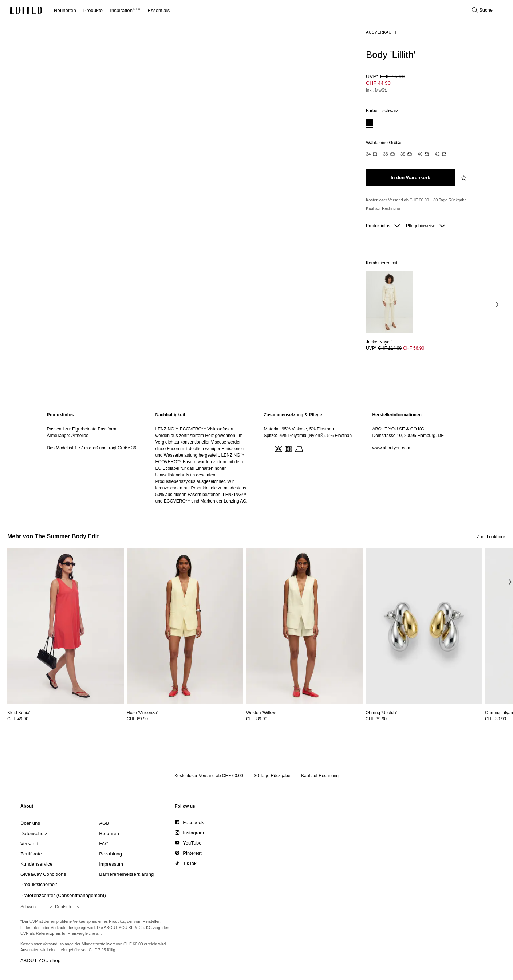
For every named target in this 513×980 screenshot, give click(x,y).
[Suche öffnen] (482, 10)
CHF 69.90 (137, 719)
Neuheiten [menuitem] (65, 10)
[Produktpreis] (433, 84)
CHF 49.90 (18, 719)
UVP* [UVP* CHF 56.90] (385, 76)
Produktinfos (383, 226)
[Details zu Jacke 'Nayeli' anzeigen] (389, 302)
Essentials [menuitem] (159, 10)
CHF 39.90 (376, 719)
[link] (27, 808)
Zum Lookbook (491, 537)
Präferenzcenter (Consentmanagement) (63, 895)
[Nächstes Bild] (497, 304)
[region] (94, 458)
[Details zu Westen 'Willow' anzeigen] (304, 626)
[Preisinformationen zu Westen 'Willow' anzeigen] (304, 719)
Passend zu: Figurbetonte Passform (82, 429)
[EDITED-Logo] (26, 10)
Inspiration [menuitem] (125, 10)
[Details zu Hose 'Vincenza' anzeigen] (185, 626)
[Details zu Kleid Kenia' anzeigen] (66, 626)
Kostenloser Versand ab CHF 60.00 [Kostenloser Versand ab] (397, 200)
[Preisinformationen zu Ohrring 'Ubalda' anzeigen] (424, 719)
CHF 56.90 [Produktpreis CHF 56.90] (414, 348)
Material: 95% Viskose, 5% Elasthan (299, 429)
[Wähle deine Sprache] (69, 907)
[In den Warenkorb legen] (411, 178)
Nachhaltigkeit (170, 415)
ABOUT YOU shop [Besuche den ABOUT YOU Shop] (40, 961)
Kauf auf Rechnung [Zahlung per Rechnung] (383, 208)
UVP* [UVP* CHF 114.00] (389, 348)
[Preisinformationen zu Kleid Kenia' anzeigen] (66, 719)
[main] (257, 458)
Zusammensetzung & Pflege (293, 415)
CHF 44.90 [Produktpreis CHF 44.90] (378, 83)
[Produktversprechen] (433, 204)
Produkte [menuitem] (93, 10)
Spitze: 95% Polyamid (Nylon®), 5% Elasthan (308, 436)
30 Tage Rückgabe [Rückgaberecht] (450, 200)
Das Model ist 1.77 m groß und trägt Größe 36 (92, 448)
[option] (370, 123)
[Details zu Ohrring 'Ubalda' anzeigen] (424, 626)
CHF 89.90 (257, 719)
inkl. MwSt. (376, 90)
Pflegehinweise (426, 226)
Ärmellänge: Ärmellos (68, 436)
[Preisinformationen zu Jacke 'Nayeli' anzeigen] (389, 348)
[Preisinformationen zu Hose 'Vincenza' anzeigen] (185, 719)
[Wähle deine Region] (38, 907)
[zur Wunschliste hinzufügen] (465, 178)
